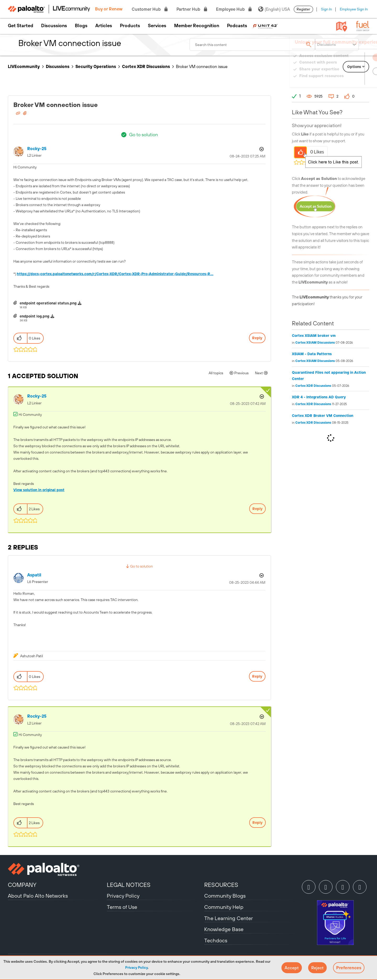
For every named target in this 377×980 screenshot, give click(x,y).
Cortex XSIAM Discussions (315, 343)
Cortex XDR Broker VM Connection (323, 416)
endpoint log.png (34, 316)
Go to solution (143, 135)
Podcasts (237, 26)
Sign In (326, 9)
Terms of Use (122, 907)
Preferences (349, 968)
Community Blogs (225, 896)
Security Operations (96, 66)
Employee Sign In (354, 9)
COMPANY (22, 885)
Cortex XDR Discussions (146, 66)
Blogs (81, 26)
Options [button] (261, 149)
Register (303, 9)
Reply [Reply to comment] (257, 509)
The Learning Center (229, 918)
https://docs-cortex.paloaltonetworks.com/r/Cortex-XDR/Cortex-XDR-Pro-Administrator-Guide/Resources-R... (115, 274)
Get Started (21, 26)
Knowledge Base (224, 929)
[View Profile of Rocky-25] (37, 149)
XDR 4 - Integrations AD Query (319, 397)
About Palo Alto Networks (38, 896)
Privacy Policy (136, 967)
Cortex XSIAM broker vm (314, 336)
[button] (292, 968)
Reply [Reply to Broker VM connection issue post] (257, 338)
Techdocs (216, 940)
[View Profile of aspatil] (34, 575)
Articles (104, 26)
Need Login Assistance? (346, 81)
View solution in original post (39, 490)
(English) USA (274, 9)
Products (130, 26)
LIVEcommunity (24, 66)
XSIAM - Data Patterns (312, 354)
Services (157, 26)
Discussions (54, 26)
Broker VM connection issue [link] (202, 66)
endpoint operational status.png (48, 303)
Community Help (224, 907)
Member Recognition (197, 26)
